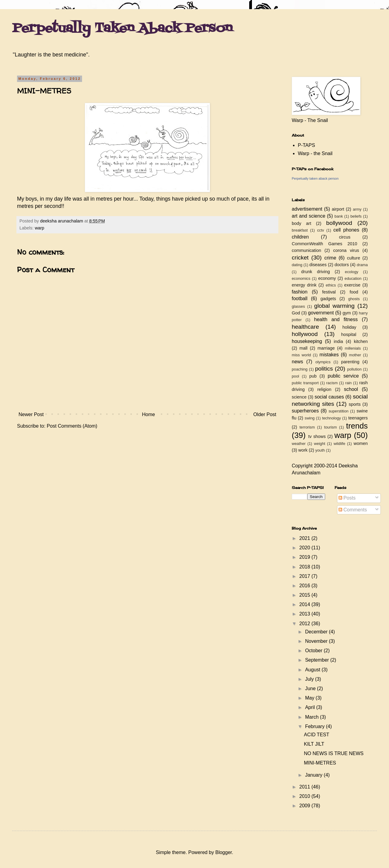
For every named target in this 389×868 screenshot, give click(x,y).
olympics (323, 362)
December (317, 632)
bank (339, 216)
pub (313, 376)
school (351, 389)
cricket (300, 258)
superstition (338, 411)
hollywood (305, 334)
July (310, 679)
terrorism (307, 427)
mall (303, 348)
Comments (353, 510)
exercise (353, 285)
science (299, 397)
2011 (305, 787)
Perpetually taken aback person (315, 178)
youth (320, 450)
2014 (305, 604)
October (314, 651)
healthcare (305, 327)
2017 (305, 576)
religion (324, 389)
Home (148, 414)
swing (310, 418)
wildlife (339, 444)
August (313, 670)
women (361, 443)
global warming (334, 306)
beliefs (356, 216)
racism (332, 383)
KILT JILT (314, 744)
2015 (305, 595)
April (311, 707)
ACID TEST (317, 735)
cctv (320, 230)
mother (355, 355)
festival (329, 292)
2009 (305, 806)
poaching (300, 369)
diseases (318, 265)
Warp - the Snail (315, 153)
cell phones (346, 230)
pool (295, 376)
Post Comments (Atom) (72, 426)
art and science (308, 216)
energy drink (304, 285)
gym (347, 313)
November (317, 641)
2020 (305, 548)
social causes (329, 397)
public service (343, 376)
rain (348, 383)
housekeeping (307, 341)
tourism (330, 427)
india (338, 341)
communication (306, 250)
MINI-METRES (320, 763)
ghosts (354, 299)
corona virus (346, 250)
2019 (305, 557)
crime (330, 258)
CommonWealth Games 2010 (324, 244)
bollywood (339, 223)
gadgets (328, 299)
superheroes (305, 411)
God (296, 313)
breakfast (300, 230)
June (311, 688)
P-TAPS (306, 145)
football (300, 298)
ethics (331, 285)
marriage (326, 348)
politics (324, 369)
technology (332, 418)
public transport (305, 383)
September (318, 660)
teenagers (358, 418)
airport (338, 209)
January (314, 775)
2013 (305, 614)
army (357, 209)
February (315, 726)
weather (299, 444)
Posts (347, 498)
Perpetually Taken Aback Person (122, 29)
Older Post (265, 414)
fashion (300, 292)
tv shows (317, 436)
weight (320, 444)
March (313, 717)
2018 (305, 567)
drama (362, 265)
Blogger (223, 852)
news (297, 362)
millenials (353, 348)
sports (355, 404)
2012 (305, 624)
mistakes (329, 355)
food (354, 292)
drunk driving (315, 272)
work (303, 450)
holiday (349, 327)
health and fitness (336, 319)
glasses (298, 306)
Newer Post (31, 414)
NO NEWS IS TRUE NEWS (334, 753)
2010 (305, 796)
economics (301, 278)
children (300, 237)
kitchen (361, 341)
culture (354, 258)
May (310, 698)
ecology (352, 272)
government (321, 313)
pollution (354, 369)
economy (327, 278)
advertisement (307, 209)
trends (357, 426)
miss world (301, 355)
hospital (349, 334)
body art (301, 223)
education (353, 278)
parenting (350, 362)
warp (39, 228)
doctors (342, 265)
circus (345, 237)
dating (297, 265)
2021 (305, 538)
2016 (305, 586)
